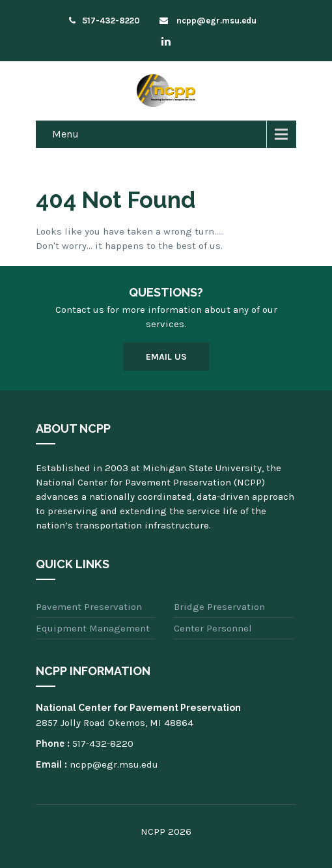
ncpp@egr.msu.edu (208, 21)
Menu (65, 134)
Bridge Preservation (219, 607)
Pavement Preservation (89, 607)
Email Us (166, 357)
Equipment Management (93, 628)
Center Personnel (213, 628)
